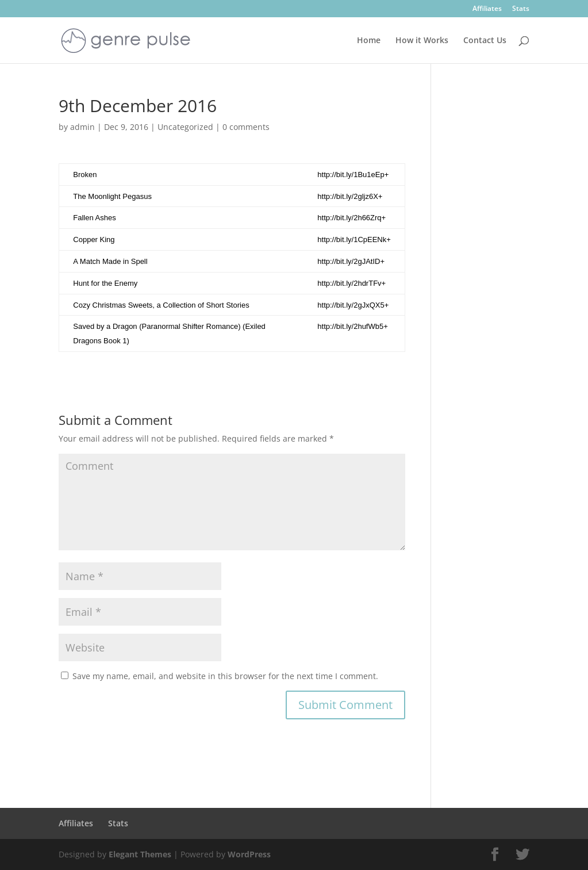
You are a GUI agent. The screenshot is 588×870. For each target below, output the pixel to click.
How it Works (422, 41)
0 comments (246, 127)
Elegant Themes (140, 854)
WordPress (249, 854)
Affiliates (487, 9)
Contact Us (485, 41)
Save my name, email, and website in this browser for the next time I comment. (225, 676)
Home (369, 41)
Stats (521, 9)
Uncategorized (185, 127)
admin (82, 127)
